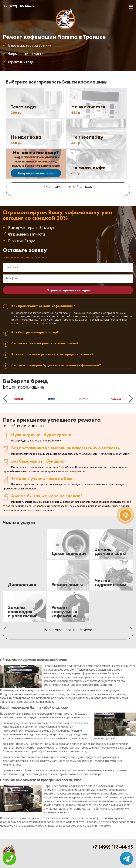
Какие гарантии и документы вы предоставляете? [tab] (52, 354)
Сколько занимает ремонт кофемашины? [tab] (45, 343)
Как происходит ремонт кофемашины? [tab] (43, 306)
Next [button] (131, 398)
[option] (19, 399)
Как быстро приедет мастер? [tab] (35, 332)
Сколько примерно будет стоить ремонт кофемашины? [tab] (56, 365)
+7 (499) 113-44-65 (19, 6)
